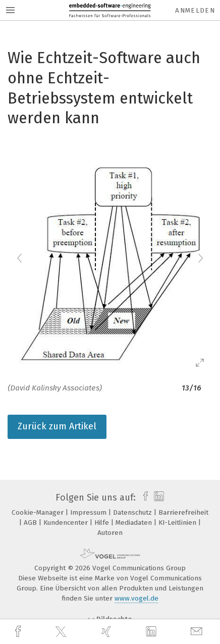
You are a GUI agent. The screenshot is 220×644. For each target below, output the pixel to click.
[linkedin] (152, 632)
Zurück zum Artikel (57, 426)
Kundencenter (67, 523)
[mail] (198, 632)
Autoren (110, 533)
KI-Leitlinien (178, 523)
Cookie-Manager (39, 512)
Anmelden (195, 10)
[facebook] (19, 632)
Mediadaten (135, 523)
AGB (31, 523)
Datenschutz (133, 512)
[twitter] (62, 632)
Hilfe (103, 523)
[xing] (107, 632)
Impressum (89, 512)
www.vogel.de (136, 598)
